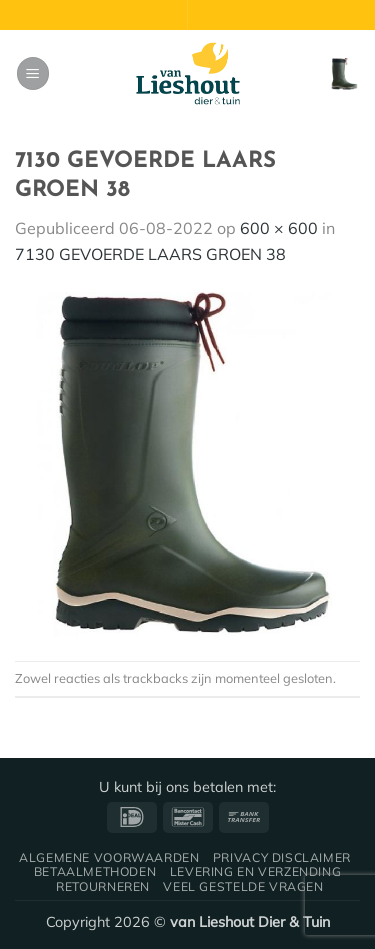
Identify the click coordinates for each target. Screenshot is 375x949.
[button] (33, 73)
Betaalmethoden (95, 871)
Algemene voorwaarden (109, 857)
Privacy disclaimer (282, 857)
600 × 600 (279, 228)
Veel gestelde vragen (243, 886)
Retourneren (103, 886)
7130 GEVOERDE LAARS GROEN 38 (150, 254)
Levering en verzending (255, 871)
